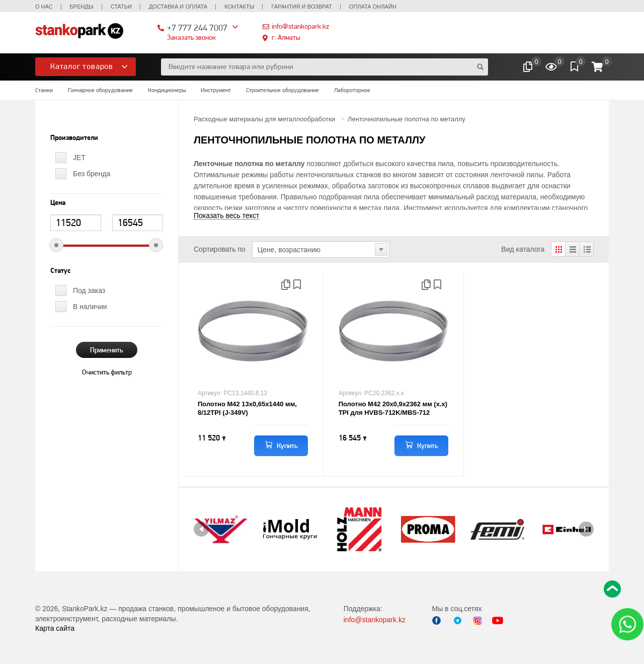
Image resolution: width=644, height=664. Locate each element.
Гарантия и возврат (301, 7)
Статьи (121, 7)
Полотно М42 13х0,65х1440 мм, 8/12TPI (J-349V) (247, 408)
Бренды (82, 7)
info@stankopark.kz (300, 26)
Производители (74, 138)
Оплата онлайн (373, 7)
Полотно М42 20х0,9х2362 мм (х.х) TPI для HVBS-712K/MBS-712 (393, 408)
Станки (44, 90)
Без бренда (92, 174)
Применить (107, 350)
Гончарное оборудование (100, 90)
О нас (44, 7)
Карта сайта (55, 628)
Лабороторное (352, 90)
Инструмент (216, 90)
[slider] (56, 245)
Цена (58, 203)
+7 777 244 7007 (197, 27)
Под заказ (89, 290)
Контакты (239, 7)
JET (79, 158)
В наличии (90, 307)
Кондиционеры (167, 90)
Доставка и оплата (178, 7)
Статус (60, 271)
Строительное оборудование (283, 90)
